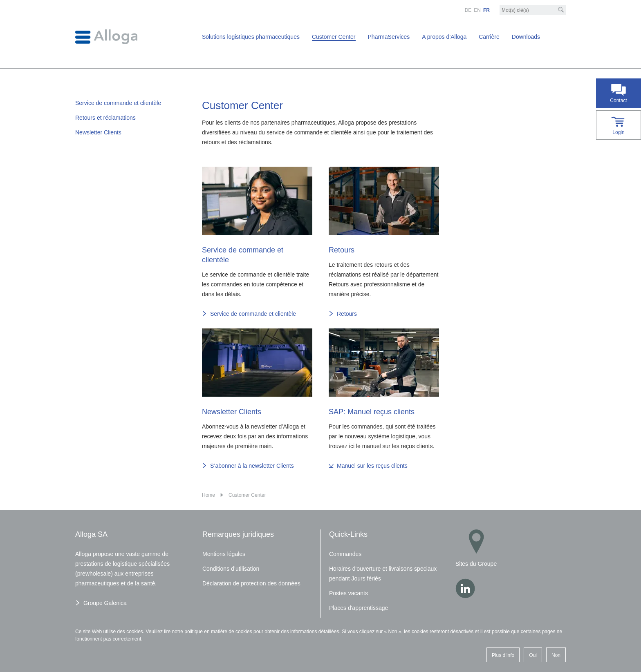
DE (468, 10)
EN (477, 10)
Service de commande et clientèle (253, 314)
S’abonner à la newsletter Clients (252, 466)
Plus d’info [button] (503, 655)
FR (486, 10)
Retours (347, 314)
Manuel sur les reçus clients (372, 466)
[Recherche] (561, 10)
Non (556, 655)
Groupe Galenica (105, 603)
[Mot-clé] (533, 10)
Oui (533, 655)
